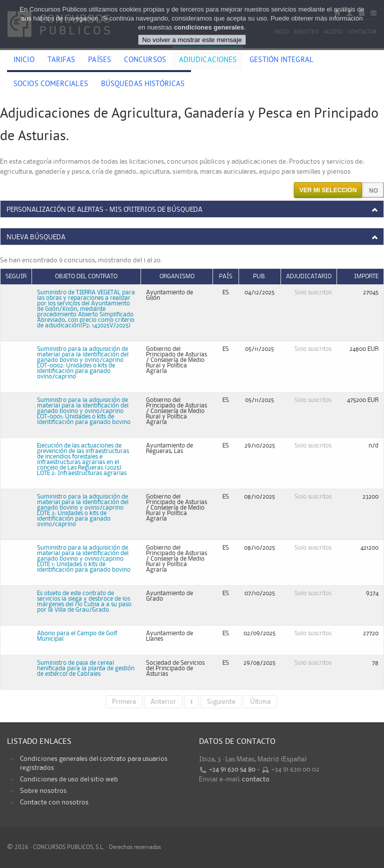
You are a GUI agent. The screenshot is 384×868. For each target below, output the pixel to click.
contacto (256, 779)
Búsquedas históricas (143, 85)
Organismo (177, 277)
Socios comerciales (51, 85)
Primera (124, 702)
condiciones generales (209, 27)
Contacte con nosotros (54, 802)
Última (260, 702)
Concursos (145, 61)
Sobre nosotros (43, 791)
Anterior (163, 702)
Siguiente (221, 702)
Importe (366, 277)
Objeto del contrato (86, 277)
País (226, 277)
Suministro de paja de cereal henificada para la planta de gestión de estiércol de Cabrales (86, 669)
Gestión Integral (281, 61)
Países (99, 61)
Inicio (24, 61)
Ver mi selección (328, 190)
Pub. (260, 277)
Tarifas (61, 61)
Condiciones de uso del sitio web (69, 779)
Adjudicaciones (208, 61)
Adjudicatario (309, 277)
